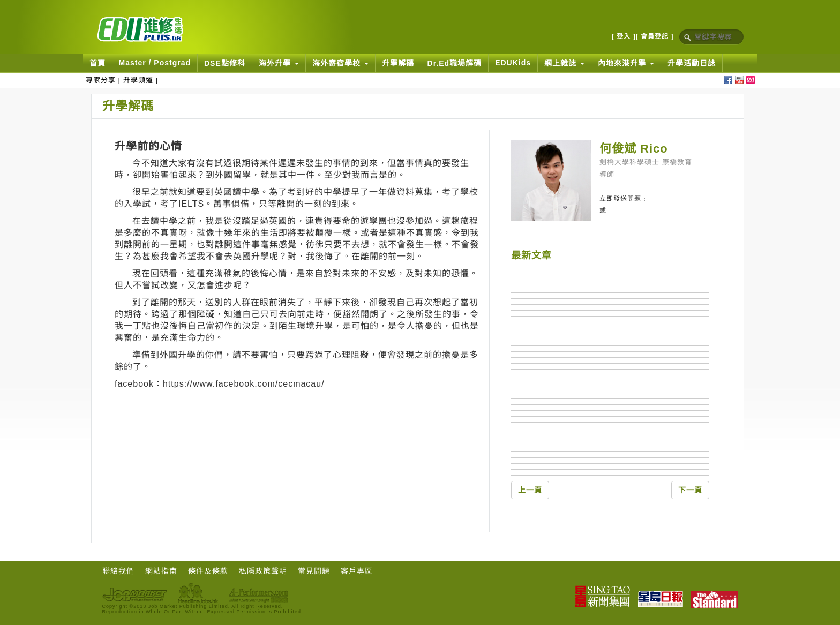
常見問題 (314, 571)
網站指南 (161, 571)
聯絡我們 (118, 571)
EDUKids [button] (513, 63)
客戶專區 (357, 571)
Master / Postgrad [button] (155, 63)
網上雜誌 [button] (564, 63)
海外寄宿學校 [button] (340, 63)
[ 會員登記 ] (655, 36)
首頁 (97, 63)
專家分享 (101, 80)
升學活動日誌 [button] (692, 63)
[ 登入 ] (624, 36)
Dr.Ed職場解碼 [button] (455, 63)
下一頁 (690, 490)
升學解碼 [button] (398, 63)
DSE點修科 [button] (225, 63)
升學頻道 (138, 80)
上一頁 (530, 490)
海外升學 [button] (279, 63)
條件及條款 (208, 571)
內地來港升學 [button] (626, 63)
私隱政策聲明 (263, 571)
